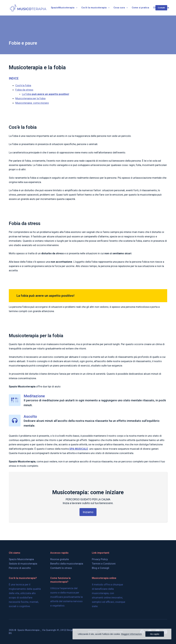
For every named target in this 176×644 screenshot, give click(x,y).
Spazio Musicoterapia (21, 558)
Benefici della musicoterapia (67, 562)
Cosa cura (121, 8)
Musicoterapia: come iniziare (32, 103)
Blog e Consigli (101, 566)
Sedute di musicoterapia (23, 562)
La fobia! (46, 94)
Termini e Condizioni (104, 562)
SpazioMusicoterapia (65, 8)
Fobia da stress (24, 90)
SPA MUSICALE (79, 449)
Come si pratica (140, 8)
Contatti (161, 8)
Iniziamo (88, 512)
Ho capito (155, 634)
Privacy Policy (100, 558)
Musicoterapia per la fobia (30, 98)
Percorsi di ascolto (20, 566)
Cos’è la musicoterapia (96, 8)
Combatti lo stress (61, 566)
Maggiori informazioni (131, 634)
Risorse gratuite (60, 558)
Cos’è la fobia (23, 85)
